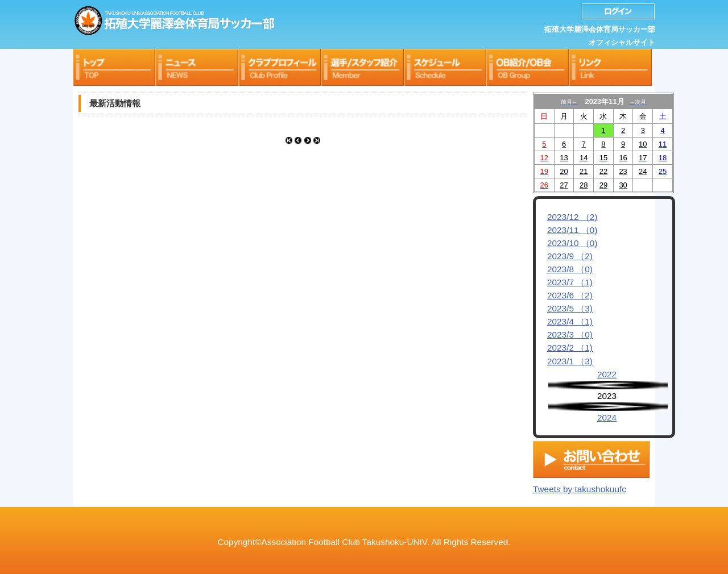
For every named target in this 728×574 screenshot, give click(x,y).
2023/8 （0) (570, 269)
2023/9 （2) (570, 256)
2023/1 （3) (570, 361)
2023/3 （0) (570, 334)
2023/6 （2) (570, 295)
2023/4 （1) (570, 321)
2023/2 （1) (570, 348)
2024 (607, 417)
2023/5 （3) (570, 308)
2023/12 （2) (572, 217)
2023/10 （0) (572, 243)
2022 (607, 374)
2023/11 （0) (572, 230)
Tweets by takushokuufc (580, 486)
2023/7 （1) (570, 282)
